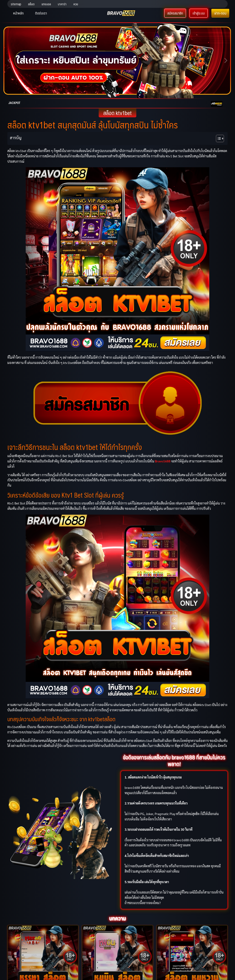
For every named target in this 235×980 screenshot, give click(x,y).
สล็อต (31, 4)
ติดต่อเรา (41, 13)
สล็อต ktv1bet (117, 113)
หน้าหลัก (18, 13)
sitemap (16, 4)
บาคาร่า (62, 4)
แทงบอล (46, 4)
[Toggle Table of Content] (218, 138)
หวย (76, 4)
